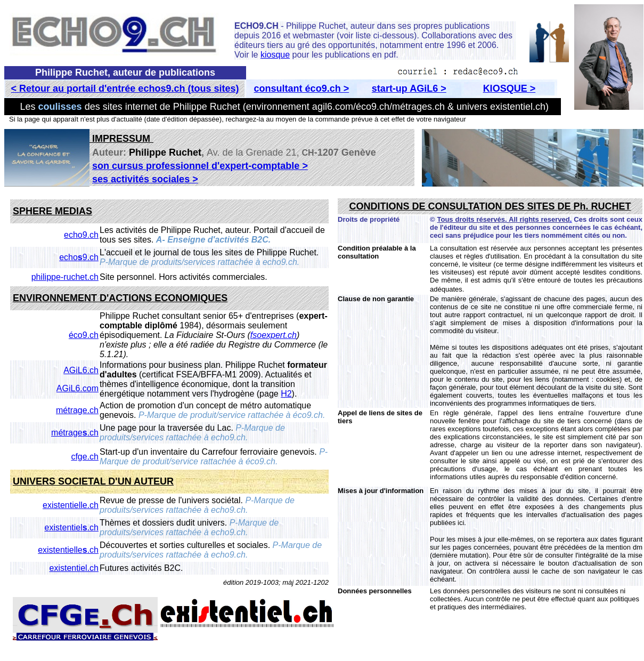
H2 (286, 394)
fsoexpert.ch (274, 335)
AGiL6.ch (81, 370)
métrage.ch (77, 410)
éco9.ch (84, 335)
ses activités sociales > (145, 179)
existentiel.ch (72, 527)
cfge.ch (85, 457)
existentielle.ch (71, 505)
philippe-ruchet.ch (65, 277)
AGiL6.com (78, 388)
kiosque (275, 55)
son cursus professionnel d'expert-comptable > (200, 166)
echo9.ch (81, 235)
